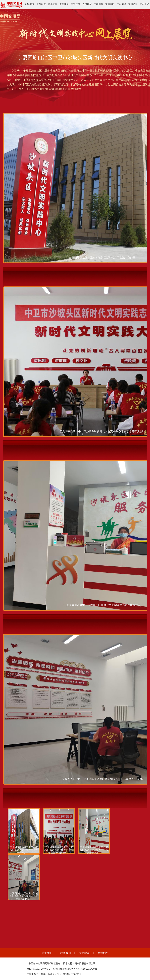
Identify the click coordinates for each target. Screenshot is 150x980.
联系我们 (66, 953)
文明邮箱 (84, 953)
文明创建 (121, 4)
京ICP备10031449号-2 (39, 969)
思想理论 (64, 4)
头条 (27, 4)
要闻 (32, 4)
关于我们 (47, 953)
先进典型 (87, 4)
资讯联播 (53, 4)
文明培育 (99, 4)
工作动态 (41, 4)
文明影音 (133, 4)
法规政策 (76, 4)
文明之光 (144, 4)
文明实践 (110, 4)
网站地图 (103, 953)
